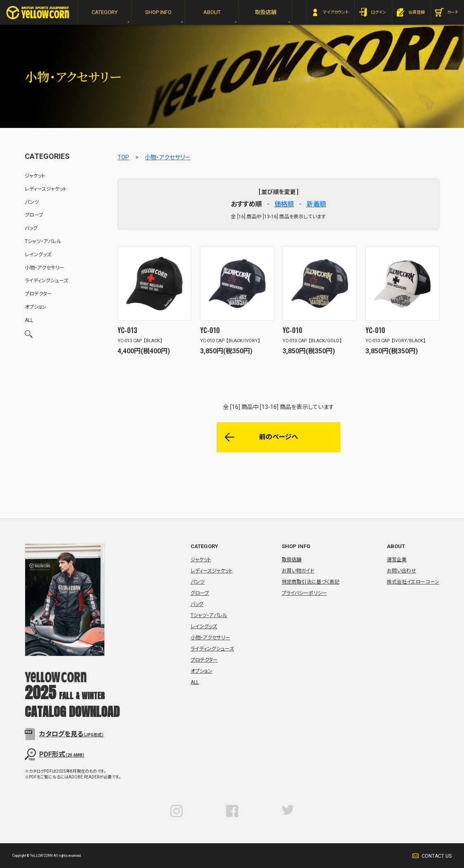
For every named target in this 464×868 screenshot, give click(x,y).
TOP (123, 157)
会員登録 (417, 12)
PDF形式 (62, 754)
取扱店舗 (292, 560)
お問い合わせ (402, 571)
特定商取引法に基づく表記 (311, 582)
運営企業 (397, 560)
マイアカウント (336, 12)
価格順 (284, 204)
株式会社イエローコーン (413, 582)
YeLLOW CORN (38, 13)
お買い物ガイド (298, 571)
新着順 (316, 204)
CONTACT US (437, 856)
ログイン (378, 12)
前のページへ (279, 437)
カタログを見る (72, 734)
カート (453, 12)
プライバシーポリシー (304, 593)
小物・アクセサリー (168, 157)
